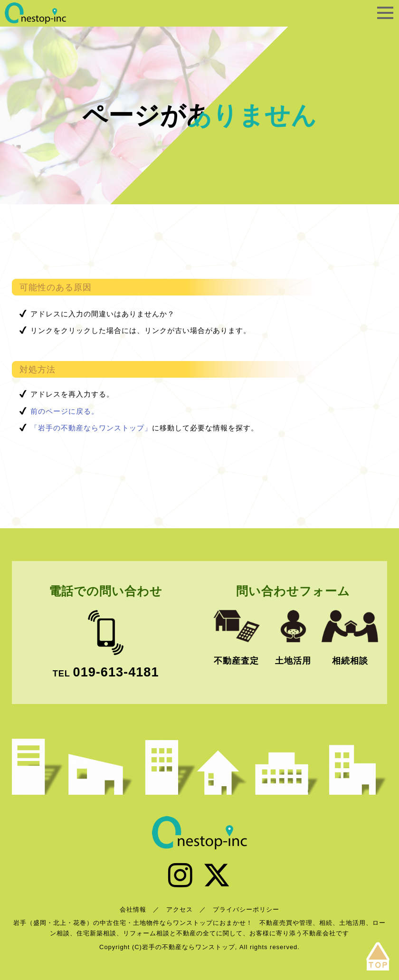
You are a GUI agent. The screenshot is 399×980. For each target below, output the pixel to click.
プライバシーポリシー (246, 909)
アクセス (180, 909)
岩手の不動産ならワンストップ (36, 13)
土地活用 (293, 661)
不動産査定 (236, 661)
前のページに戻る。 (65, 411)
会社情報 (133, 909)
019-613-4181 (116, 672)
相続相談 (350, 661)
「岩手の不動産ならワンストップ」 (91, 428)
